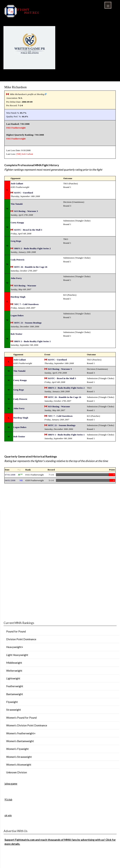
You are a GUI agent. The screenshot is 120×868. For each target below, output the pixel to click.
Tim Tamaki (17, 204)
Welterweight (14, 671)
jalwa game (11, 784)
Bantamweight (15, 694)
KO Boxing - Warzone (25, 286)
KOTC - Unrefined (24, 193)
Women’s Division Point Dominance (27, 725)
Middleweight (14, 663)
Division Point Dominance (21, 639)
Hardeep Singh (18, 297)
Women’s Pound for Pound (21, 718)
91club (8, 799)
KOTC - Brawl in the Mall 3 (28, 230)
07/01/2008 (10, 475)
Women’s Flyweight (17, 749)
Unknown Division (17, 772)
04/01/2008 (10, 480)
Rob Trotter (16, 334)
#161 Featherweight (16, 128)
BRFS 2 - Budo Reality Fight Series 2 (33, 248)
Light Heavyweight (17, 655)
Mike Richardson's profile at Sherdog (27, 94)
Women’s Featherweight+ (21, 733)
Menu (108, 5)
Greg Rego (16, 241)
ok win (8, 815)
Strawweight (14, 710)
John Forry (16, 278)
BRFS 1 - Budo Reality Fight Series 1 (33, 341)
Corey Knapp (17, 223)
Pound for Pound (16, 631)
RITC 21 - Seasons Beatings (28, 323)
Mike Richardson (15, 87)
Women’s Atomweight (19, 765)
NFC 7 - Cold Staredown (26, 304)
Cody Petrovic (18, 260)
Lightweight (13, 678)
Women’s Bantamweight (20, 741)
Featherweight (15, 686)
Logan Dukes (17, 315)
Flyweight (12, 702)
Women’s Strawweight (19, 757)
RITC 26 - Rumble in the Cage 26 (31, 267)
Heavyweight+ (15, 647)
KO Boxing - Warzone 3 (26, 211)
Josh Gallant (27, 154)
